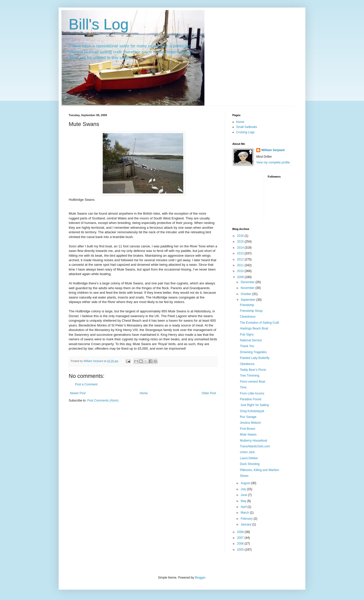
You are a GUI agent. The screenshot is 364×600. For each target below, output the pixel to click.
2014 (241, 248)
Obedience (247, 364)
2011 (241, 265)
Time (243, 387)
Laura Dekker (249, 458)
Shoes (244, 476)
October (246, 294)
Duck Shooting (250, 464)
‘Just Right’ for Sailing (254, 405)
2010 (241, 271)
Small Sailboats (247, 127)
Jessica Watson (250, 423)
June (244, 495)
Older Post (209, 393)
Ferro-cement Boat (252, 382)
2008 (241, 532)
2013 (241, 253)
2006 (241, 544)
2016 (241, 236)
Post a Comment (86, 384)
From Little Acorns (252, 393)
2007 (241, 538)
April (244, 507)
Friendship (247, 305)
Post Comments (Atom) (103, 401)
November (248, 288)
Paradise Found (251, 399)
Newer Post (78, 393)
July (244, 489)
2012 (241, 259)
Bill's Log (99, 24)
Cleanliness (248, 317)
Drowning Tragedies (253, 352)
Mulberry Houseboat (253, 441)
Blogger (200, 578)
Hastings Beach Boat (254, 328)
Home (144, 393)
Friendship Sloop (251, 311)
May (244, 501)
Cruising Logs (245, 132)
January (246, 524)
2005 (241, 550)
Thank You (247, 346)
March (245, 513)
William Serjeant (273, 150)
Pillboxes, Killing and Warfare (260, 470)
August (246, 483)
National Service (251, 340)
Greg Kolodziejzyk (252, 411)
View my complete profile (273, 162)
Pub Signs (247, 335)
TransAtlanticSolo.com (255, 446)
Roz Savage (248, 417)
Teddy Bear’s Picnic (253, 370)
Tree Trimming (250, 376)
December (248, 282)
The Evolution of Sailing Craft (259, 323)
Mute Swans (248, 435)
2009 (241, 277)
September (248, 300)
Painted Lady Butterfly (255, 358)
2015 (241, 242)
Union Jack (247, 452)
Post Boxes (248, 429)
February (247, 519)
